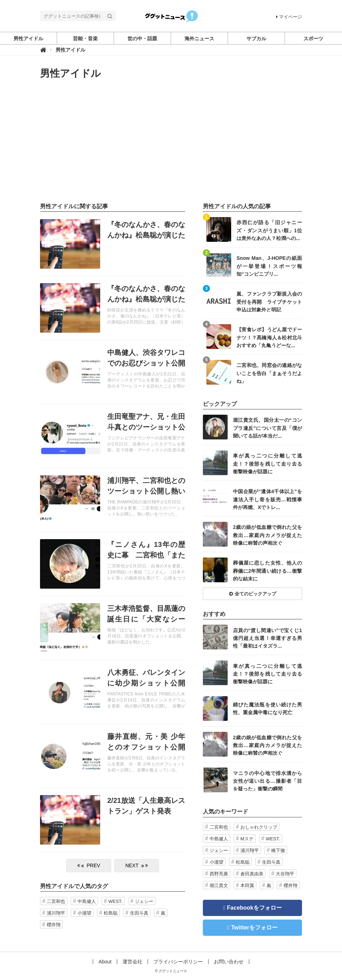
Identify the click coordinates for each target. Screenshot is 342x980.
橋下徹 (278, 850)
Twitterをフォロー (254, 927)
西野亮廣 (219, 874)
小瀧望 (84, 913)
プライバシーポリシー (178, 962)
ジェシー (144, 901)
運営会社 (132, 962)
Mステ (247, 839)
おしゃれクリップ (259, 827)
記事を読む (113, 244)
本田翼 (247, 885)
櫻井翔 (54, 925)
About (105, 962)
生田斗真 (139, 913)
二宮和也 (56, 901)
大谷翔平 (285, 874)
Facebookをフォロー (254, 908)
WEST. (115, 901)
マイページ (289, 17)
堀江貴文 (219, 885)
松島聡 (111, 913)
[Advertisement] (171, 141)
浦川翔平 (56, 913)
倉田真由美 (252, 874)
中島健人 (87, 901)
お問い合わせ (229, 962)
